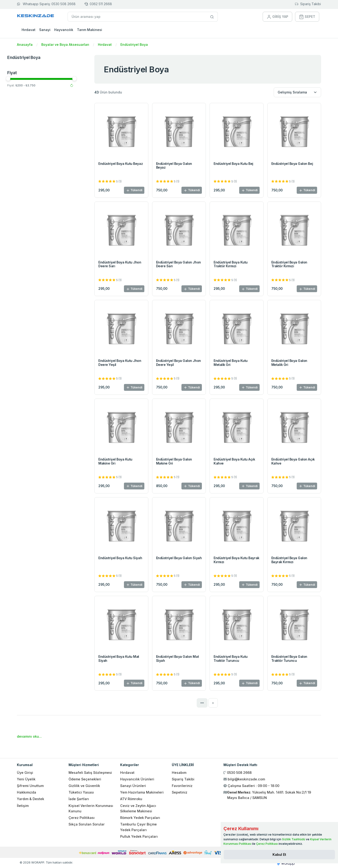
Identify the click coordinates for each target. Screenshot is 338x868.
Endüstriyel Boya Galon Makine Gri (174, 461)
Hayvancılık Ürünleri (137, 779)
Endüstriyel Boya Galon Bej (292, 164)
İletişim (23, 806)
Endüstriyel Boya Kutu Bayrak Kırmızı (236, 560)
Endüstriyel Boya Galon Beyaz (174, 166)
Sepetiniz (180, 792)
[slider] (20, 79)
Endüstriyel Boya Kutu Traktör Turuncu (231, 659)
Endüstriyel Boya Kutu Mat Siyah (119, 659)
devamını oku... (29, 736)
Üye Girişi (25, 773)
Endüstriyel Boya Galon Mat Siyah (178, 659)
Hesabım (179, 773)
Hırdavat (29, 30)
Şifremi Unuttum (30, 786)
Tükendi (134, 190)
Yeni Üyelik (26, 779)
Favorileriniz (182, 786)
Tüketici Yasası (81, 792)
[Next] (213, 703)
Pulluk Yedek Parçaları (139, 836)
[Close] (279, 855)
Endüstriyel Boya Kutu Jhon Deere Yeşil (120, 363)
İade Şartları (79, 799)
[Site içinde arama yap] (212, 17)
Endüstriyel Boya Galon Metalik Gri (289, 363)
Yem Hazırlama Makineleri (142, 792)
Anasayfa (25, 45)
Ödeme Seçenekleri (85, 779)
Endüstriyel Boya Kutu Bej (233, 164)
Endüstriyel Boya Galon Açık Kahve (293, 461)
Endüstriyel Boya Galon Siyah (179, 558)
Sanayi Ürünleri (133, 786)
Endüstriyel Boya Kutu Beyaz (121, 164)
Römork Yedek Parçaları (140, 818)
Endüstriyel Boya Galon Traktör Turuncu (289, 659)
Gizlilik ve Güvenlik (84, 786)
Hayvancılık (64, 30)
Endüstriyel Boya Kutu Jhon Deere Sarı (120, 264)
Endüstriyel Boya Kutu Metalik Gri (231, 363)
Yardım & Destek (31, 799)
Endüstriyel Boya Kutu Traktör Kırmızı (231, 264)
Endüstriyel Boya (134, 45)
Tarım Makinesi (90, 30)
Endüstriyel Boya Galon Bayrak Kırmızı (289, 560)
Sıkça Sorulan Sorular (87, 824)
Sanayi (45, 30)
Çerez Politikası (82, 818)
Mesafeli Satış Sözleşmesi (90, 773)
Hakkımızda (27, 792)
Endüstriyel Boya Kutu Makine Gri (115, 461)
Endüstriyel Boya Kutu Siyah (120, 558)
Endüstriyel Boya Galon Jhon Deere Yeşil (179, 363)
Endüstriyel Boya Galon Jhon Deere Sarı (179, 264)
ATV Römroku (131, 799)
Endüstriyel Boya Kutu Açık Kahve (234, 461)
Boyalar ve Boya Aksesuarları (65, 45)
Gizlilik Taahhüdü (294, 839)
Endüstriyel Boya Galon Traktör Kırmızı (289, 264)
